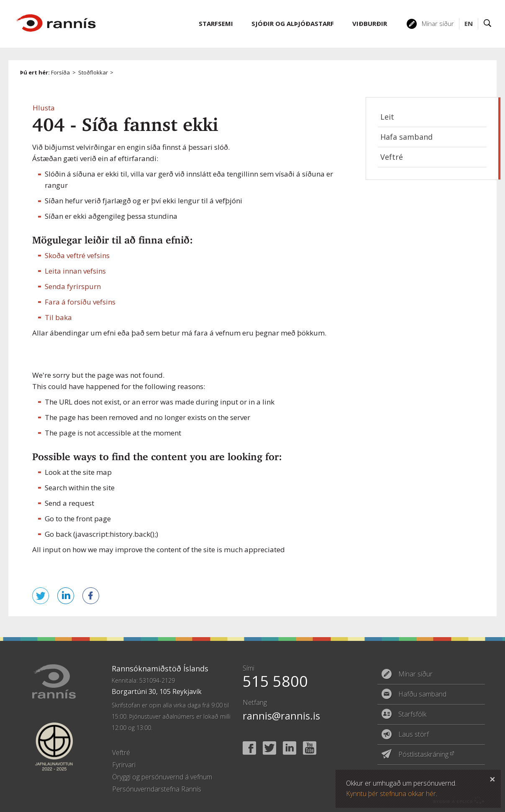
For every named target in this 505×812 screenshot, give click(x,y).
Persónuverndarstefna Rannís (157, 789)
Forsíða (60, 72)
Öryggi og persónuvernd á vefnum (162, 777)
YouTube (310, 748)
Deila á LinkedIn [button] (66, 596)
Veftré (392, 157)
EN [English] (469, 23)
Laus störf (414, 734)
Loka (492, 778)
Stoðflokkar (93, 72)
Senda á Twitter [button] (41, 596)
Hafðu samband (422, 694)
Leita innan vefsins (75, 271)
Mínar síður (438, 23)
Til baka (58, 317)
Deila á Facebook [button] (91, 596)
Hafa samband (406, 137)
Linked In (290, 748)
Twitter (269, 748)
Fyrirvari (124, 765)
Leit (387, 117)
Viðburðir (370, 23)
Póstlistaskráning (423, 754)
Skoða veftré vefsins (77, 255)
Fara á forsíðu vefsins (80, 302)
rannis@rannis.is (281, 716)
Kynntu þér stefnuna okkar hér (391, 794)
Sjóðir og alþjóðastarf (293, 23)
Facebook (249, 748)
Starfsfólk (412, 714)
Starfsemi (216, 23)
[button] (44, 108)
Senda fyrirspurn (73, 286)
